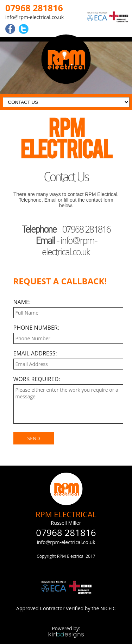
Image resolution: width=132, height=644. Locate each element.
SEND (34, 438)
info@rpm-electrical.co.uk (34, 17)
